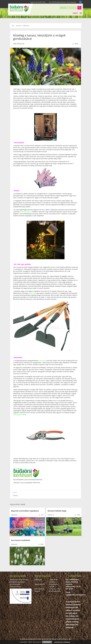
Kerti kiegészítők (55, 591)
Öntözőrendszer (15, 586)
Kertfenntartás (15, 584)
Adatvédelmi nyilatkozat (62, 642)
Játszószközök (40, 584)
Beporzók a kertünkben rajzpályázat (25, 511)
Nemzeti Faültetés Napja (57, 511)
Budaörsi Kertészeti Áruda (19, 579)
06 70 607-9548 (40, 2)
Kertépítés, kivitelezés (18, 582)
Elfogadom (47, 642)
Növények (38, 579)
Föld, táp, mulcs (55, 589)
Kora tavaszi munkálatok (21, 540)
